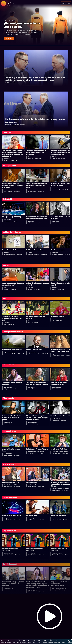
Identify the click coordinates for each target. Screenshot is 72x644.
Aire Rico (29, 642)
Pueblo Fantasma (39, 643)
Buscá (64, 3)
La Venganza (45, 642)
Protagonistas (51, 642)
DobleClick (2, 642)
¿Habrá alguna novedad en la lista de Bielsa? (22, 25)
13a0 (34, 642)
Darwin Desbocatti (14, 643)
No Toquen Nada (8, 642)
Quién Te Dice (19, 642)
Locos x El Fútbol (57, 642)
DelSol (10, 3)
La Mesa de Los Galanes (24, 643)
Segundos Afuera (64, 643)
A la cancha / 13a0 (9, 20)
